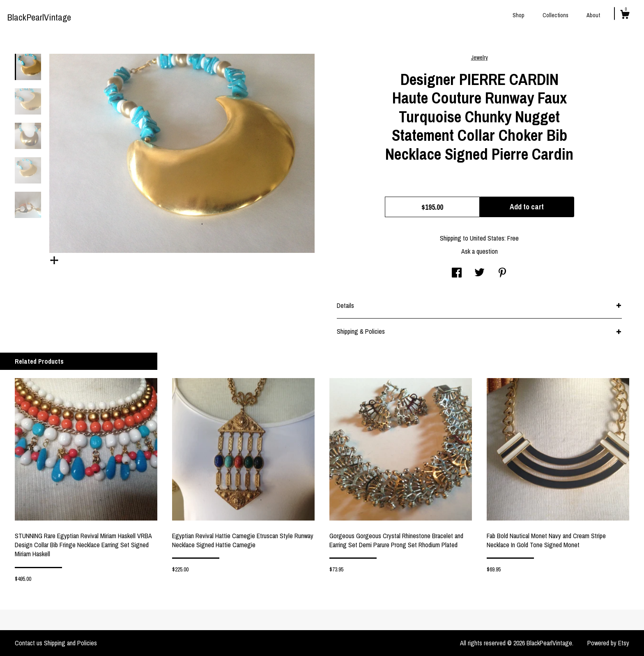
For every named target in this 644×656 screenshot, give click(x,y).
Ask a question (480, 251)
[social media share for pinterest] (502, 273)
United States (487, 238)
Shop (519, 15)
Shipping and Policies (70, 643)
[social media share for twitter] (480, 273)
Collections (555, 15)
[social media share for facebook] (457, 273)
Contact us (29, 643)
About (593, 15)
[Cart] (625, 16)
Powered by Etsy (608, 643)
